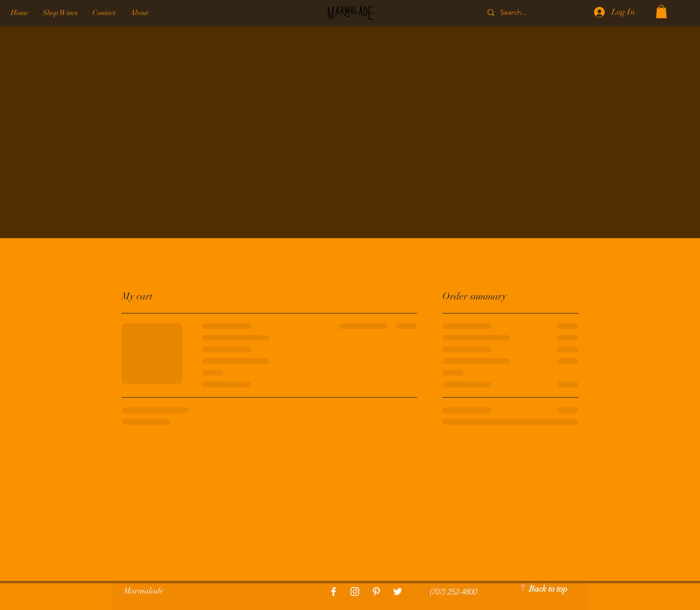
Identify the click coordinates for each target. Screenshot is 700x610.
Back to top (548, 589)
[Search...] (525, 13)
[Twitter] (398, 592)
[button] (661, 11)
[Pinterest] (376, 592)
